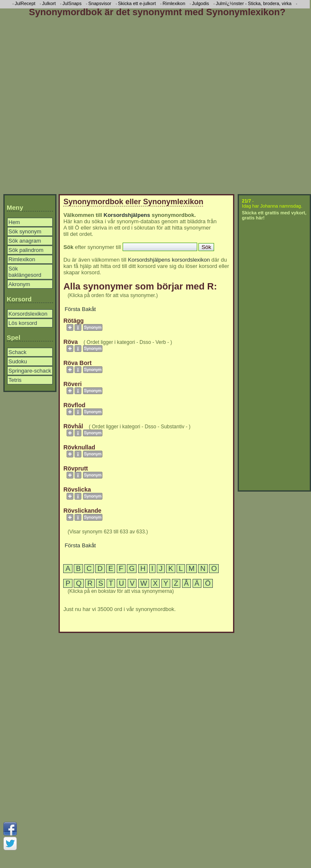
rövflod (74, 405)
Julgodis (201, 3)
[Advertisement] (79, 107)
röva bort (77, 363)
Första (72, 309)
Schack (17, 352)
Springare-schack (30, 371)
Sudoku (18, 361)
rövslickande (82, 511)
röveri (72, 384)
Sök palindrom (26, 250)
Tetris (15, 380)
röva (70, 342)
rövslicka (77, 489)
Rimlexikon (22, 259)
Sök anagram (25, 241)
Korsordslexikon (28, 314)
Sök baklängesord (25, 272)
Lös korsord (23, 323)
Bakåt (89, 309)
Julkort (49, 3)
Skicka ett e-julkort (137, 3)
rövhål (73, 426)
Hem (14, 222)
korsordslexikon (191, 260)
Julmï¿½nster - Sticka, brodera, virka (254, 3)
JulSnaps (72, 3)
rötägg (73, 321)
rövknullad (79, 447)
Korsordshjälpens (127, 215)
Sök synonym (25, 231)
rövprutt (75, 468)
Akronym (19, 284)
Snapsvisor (100, 3)
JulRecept (25, 3)
